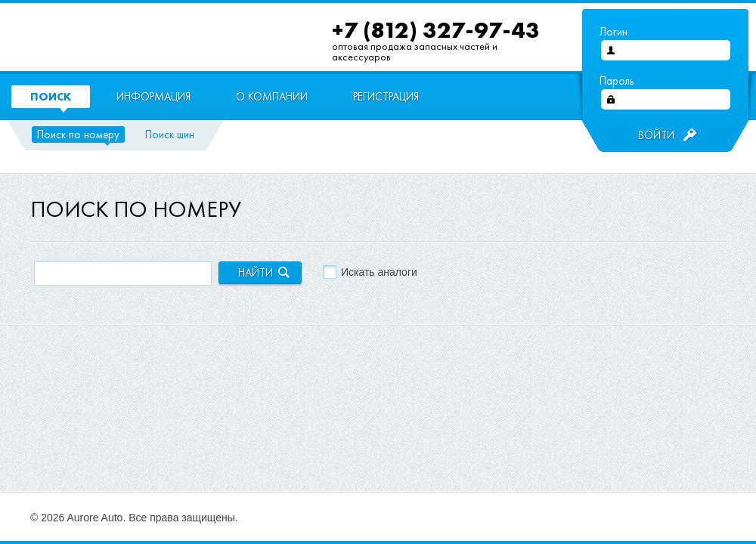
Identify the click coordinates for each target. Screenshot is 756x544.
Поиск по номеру (78, 134)
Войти (656, 135)
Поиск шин (170, 134)
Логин (613, 32)
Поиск (51, 96)
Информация (153, 97)
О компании (272, 97)
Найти (256, 273)
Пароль (617, 81)
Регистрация (386, 97)
